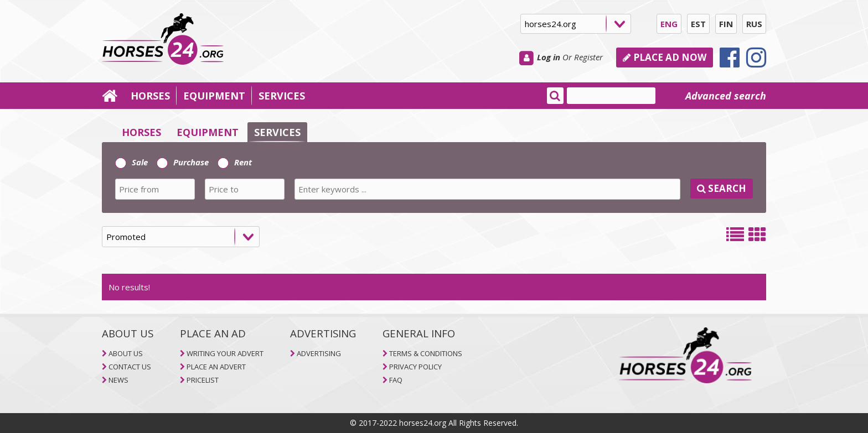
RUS (754, 24)
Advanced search (726, 96)
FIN (726, 24)
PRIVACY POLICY (415, 367)
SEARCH (722, 188)
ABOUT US (126, 353)
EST (698, 24)
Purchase (183, 162)
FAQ (396, 380)
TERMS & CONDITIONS (426, 353)
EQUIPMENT (214, 96)
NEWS (118, 380)
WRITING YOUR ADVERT (225, 353)
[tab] (434, 178)
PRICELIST (203, 380)
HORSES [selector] (141, 132)
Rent (235, 162)
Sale (131, 162)
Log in (549, 57)
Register (588, 57)
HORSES (150, 96)
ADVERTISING (319, 353)
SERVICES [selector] (277, 132)
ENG (669, 24)
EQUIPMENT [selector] (208, 132)
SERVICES (282, 96)
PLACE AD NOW (665, 57)
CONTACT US (130, 367)
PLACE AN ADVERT (216, 367)
